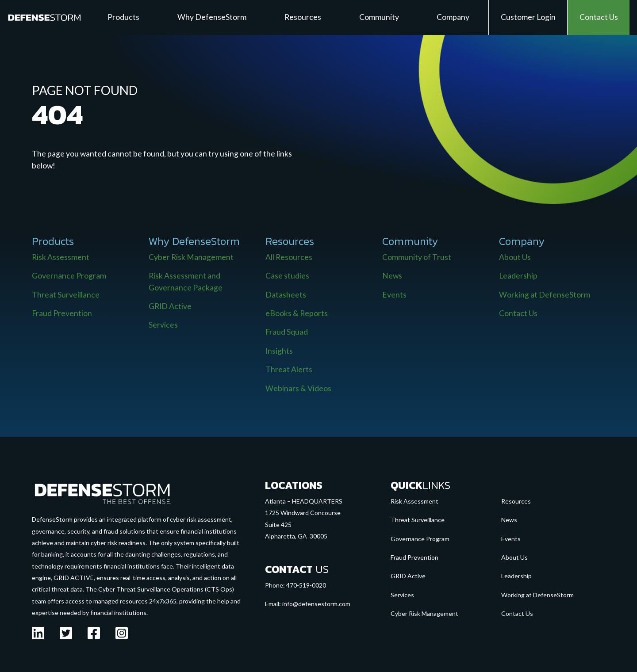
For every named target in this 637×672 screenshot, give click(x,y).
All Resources (289, 257)
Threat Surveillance (66, 295)
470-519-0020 (306, 585)
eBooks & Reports (297, 313)
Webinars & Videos (298, 388)
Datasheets (286, 295)
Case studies (287, 276)
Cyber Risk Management (191, 257)
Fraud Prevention (62, 313)
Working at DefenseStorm (545, 295)
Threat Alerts (289, 369)
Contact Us (518, 313)
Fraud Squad (287, 332)
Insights (279, 351)
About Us (515, 257)
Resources (516, 501)
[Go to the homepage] (103, 493)
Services (163, 325)
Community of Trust (417, 257)
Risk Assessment (61, 257)
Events (394, 295)
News (392, 276)
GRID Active (170, 306)
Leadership (518, 276)
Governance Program (69, 276)
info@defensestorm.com (316, 604)
